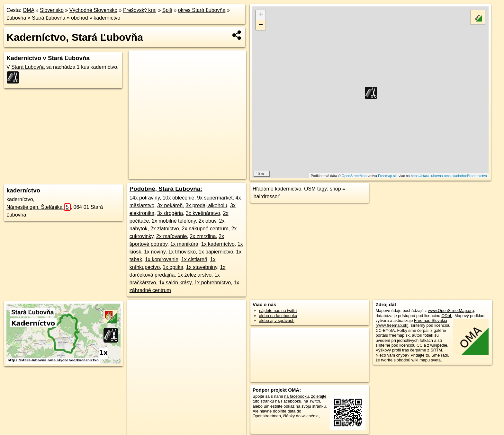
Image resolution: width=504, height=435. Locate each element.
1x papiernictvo (216, 252)
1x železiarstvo (194, 275)
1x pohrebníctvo (212, 283)
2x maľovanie (171, 236)
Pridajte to (420, 355)
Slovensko (52, 10)
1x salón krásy (175, 283)
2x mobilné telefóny (174, 221)
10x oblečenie (179, 198)
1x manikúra (184, 244)
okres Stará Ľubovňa (202, 10)
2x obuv (207, 221)
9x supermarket (215, 198)
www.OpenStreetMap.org (451, 311)
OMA (29, 10)
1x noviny (155, 252)
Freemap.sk (387, 176)
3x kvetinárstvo (203, 213)
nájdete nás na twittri (278, 311)
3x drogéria (170, 213)
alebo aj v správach (277, 320)
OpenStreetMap (354, 176)
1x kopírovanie (162, 259)
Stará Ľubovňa (49, 18)
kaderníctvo (107, 18)
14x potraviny (145, 198)
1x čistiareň (194, 259)
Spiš (167, 10)
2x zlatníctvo (165, 229)
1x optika (173, 267)
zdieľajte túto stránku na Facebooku (290, 399)
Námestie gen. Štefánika (39, 207)
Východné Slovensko (93, 10)
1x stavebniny (202, 267)
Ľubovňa (16, 18)
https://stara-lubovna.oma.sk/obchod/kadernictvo (449, 176)
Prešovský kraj (140, 10)
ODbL (447, 316)
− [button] (261, 25)
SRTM (436, 350)
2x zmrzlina (203, 236)
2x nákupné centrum (205, 229)
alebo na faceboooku (278, 316)
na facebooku (297, 396)
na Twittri (312, 401)
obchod (80, 18)
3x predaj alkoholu (206, 205)
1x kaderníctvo (218, 244)
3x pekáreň (170, 205)
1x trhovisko (182, 252)
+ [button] (261, 15)
